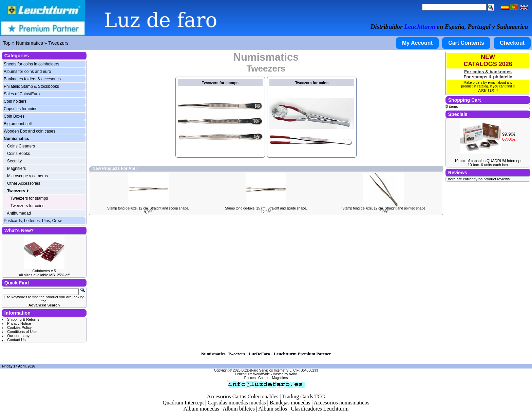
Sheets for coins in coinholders (31, 64)
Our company (18, 336)
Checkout (512, 43)
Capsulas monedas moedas (237, 403)
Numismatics (30, 43)
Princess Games (257, 378)
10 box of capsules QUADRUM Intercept (488, 161)
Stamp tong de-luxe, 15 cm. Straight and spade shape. (266, 208)
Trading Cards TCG (303, 396)
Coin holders (15, 101)
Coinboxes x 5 (44, 271)
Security (14, 161)
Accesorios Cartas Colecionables (243, 396)
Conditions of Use (22, 332)
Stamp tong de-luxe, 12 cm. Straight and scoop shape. (148, 208)
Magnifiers (16, 168)
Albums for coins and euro (27, 72)
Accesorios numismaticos (342, 403)
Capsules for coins (21, 109)
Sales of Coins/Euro (22, 94)
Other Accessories (24, 183)
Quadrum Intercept (183, 403)
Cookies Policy (19, 327)
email (492, 83)
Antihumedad (19, 213)
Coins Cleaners (21, 146)
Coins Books (18, 154)
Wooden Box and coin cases (30, 131)
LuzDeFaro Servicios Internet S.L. (267, 370)
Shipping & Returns (23, 319)
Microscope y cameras (27, 176)
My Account (417, 43)
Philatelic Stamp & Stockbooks (31, 86)
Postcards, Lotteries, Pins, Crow (33, 221)
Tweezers (58, 43)
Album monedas (201, 409)
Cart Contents (466, 43)
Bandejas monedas (290, 403)
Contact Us (16, 340)
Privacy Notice (19, 323)
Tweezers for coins (27, 206)
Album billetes (239, 409)
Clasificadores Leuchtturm (320, 409)
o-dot (293, 374)
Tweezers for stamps (29, 198)
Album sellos (273, 409)
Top (7, 43)
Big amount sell (18, 124)
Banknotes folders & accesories (32, 79)
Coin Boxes (14, 116)
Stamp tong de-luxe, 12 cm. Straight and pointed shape (384, 208)
